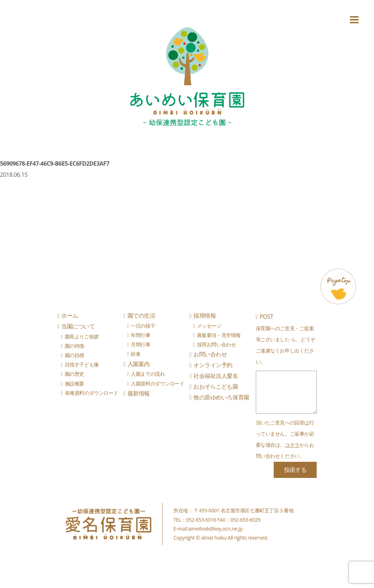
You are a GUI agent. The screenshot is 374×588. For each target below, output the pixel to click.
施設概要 (75, 383)
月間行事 (140, 344)
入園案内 (139, 364)
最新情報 (139, 393)
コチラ (292, 445)
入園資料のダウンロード (157, 383)
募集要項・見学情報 (219, 335)
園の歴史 (75, 374)
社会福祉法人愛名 (216, 376)
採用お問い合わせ (217, 344)
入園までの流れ (148, 374)
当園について (78, 326)
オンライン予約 (213, 365)
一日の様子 (143, 326)
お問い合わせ (210, 354)
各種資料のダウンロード (92, 393)
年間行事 (140, 335)
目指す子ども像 (82, 364)
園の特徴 (75, 346)
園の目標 (75, 355)
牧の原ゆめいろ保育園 (221, 397)
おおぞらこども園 (216, 387)
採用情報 (205, 316)
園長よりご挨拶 (82, 336)
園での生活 (142, 316)
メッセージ (209, 326)
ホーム (70, 316)
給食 (136, 354)
